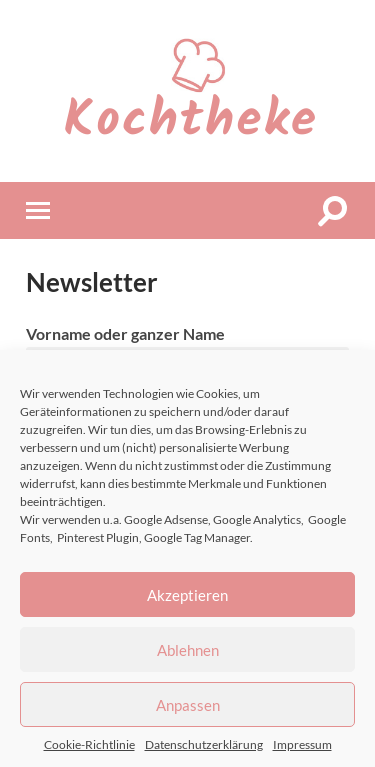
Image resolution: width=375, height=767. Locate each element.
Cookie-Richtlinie (89, 744)
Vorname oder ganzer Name (125, 333)
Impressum (302, 744)
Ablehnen (188, 650)
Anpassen (188, 705)
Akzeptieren (187, 595)
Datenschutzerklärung (204, 744)
